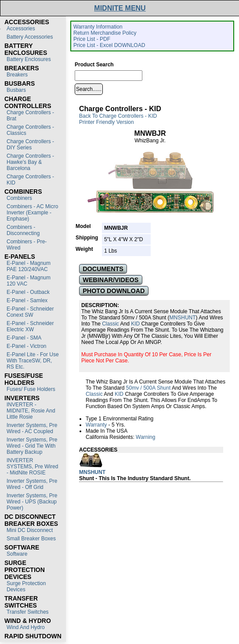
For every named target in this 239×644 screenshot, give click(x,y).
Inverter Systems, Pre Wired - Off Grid (32, 484)
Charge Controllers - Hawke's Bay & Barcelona (30, 162)
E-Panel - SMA (24, 338)
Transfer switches (28, 612)
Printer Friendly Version (107, 122)
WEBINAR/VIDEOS (110, 280)
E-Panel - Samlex (27, 300)
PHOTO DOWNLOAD (114, 291)
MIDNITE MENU (120, 8)
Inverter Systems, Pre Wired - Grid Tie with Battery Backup (32, 446)
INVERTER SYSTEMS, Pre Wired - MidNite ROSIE (32, 467)
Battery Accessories (30, 37)
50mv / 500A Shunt (148, 388)
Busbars (16, 90)
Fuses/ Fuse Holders (31, 389)
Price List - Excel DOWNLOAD (109, 45)
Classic (110, 324)
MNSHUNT (183, 318)
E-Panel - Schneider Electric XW (30, 326)
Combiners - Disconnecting (23, 230)
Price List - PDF (92, 39)
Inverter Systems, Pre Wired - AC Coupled (32, 428)
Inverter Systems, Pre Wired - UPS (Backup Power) (32, 502)
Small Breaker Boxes (31, 539)
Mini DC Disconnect (30, 530)
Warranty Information (98, 27)
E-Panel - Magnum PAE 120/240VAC (29, 266)
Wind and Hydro (26, 627)
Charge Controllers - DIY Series (30, 145)
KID (135, 324)
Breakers (17, 75)
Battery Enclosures (29, 59)
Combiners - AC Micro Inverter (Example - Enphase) (32, 213)
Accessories (21, 29)
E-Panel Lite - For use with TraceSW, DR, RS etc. (33, 361)
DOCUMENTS (103, 269)
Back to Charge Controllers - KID (118, 116)
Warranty (96, 425)
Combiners (19, 198)
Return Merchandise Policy (105, 33)
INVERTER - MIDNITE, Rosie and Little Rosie (31, 411)
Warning (145, 437)
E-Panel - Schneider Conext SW (30, 312)
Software (17, 554)
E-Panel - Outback (28, 292)
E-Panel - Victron (27, 346)
